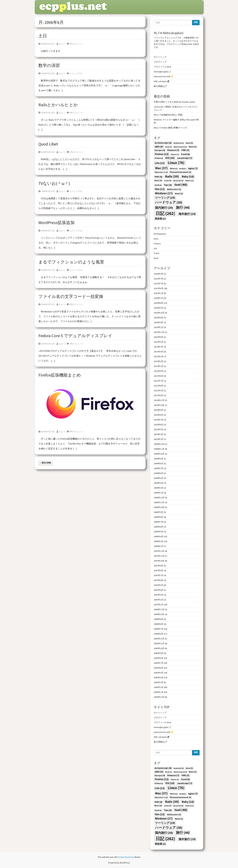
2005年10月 (159, 648)
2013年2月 (159, 361)
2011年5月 (159, 391)
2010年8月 (159, 415)
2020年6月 (159, 303)
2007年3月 (159, 595)
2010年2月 (159, 439)
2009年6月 (159, 473)
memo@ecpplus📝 (162, 72)
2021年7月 (159, 284)
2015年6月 (159, 337)
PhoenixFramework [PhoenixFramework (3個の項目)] (180, 172)
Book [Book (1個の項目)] (169, 147)
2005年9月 (159, 653)
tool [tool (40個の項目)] (181, 185)
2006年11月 (159, 609)
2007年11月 (159, 556)
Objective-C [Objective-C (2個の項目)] (161, 172)
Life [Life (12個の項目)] (160, 163)
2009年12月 (159, 444)
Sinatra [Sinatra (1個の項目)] (189, 181)
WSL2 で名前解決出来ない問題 (168, 115)
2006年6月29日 (47, 44)
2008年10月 (159, 507)
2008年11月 (159, 502)
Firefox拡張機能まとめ (60, 375)
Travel (156, 253)
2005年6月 (159, 668)
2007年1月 (159, 605)
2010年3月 (159, 434)
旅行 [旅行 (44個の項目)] (183, 207)
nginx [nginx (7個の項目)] (193, 168)
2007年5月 (159, 585)
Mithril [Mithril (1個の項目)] (174, 169)
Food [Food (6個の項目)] (185, 154)
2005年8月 (159, 658)
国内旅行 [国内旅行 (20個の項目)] (164, 208)
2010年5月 (159, 429)
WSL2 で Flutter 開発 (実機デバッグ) (170, 128)
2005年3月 (159, 682)
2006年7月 (159, 629)
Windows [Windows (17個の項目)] (164, 193)
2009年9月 (159, 459)
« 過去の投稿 (46, 463)
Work (156, 258)
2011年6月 (159, 386)
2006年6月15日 (47, 304)
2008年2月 (159, 541)
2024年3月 (159, 274)
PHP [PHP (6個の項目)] (158, 177)
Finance (157, 244)
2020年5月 (159, 308)
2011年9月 (159, 371)
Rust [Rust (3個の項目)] (158, 181)
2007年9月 (159, 566)
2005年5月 (159, 673)
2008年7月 (159, 522)
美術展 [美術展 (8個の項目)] (160, 219)
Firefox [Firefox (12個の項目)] (162, 154)
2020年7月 (159, 298)
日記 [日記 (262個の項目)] (165, 213)
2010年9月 (159, 410)
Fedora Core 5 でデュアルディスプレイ (75, 336)
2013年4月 (159, 352)
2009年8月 (159, 463)
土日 (43, 36)
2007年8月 (159, 571)
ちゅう (61, 44)
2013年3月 (159, 356)
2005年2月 (159, 687)
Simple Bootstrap (126, 857)
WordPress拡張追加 (56, 223)
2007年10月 (159, 561)
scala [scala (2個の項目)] (168, 181)
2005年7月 (159, 663)
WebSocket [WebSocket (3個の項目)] (174, 189)
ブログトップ (160, 62)
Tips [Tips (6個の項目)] (168, 185)
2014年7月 (159, 347)
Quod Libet (48, 144)
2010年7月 (159, 420)
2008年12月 (159, 498)
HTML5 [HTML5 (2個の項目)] (159, 158)
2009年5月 (159, 478)
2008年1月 (159, 546)
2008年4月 (159, 536)
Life (155, 248)
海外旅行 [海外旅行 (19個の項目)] (187, 214)
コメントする (74, 73)
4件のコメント (75, 113)
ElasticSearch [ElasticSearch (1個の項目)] (180, 147)
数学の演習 (49, 65)
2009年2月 (159, 488)
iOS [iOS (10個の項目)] (170, 158)
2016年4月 (159, 322)
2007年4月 (159, 590)
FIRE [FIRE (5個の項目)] (185, 150)
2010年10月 (159, 405)
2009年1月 (159, 493)
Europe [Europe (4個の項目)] (160, 150)
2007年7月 (159, 575)
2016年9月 (159, 318)
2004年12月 (159, 697)
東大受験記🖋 (160, 86)
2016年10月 (159, 313)
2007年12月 (159, 551)
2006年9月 (159, 619)
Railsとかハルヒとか (58, 105)
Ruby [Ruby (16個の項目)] (188, 176)
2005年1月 (159, 692)
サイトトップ (160, 57)
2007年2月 (159, 600)
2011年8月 (159, 376)
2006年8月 (159, 624)
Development (160, 234)
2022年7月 (159, 279)
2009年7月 (159, 468)
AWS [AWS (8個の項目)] (159, 147)
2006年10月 (159, 614)
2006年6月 (159, 634)
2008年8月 (159, 517)
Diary (156, 239)
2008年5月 (159, 532)
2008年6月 (159, 527)
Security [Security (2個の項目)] (178, 181)
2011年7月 (159, 381)
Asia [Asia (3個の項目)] (189, 143)
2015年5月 (159, 342)
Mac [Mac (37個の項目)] (161, 168)
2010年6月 (159, 425)
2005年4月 (159, 678)
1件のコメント (75, 152)
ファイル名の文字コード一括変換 (71, 296)
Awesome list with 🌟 (164, 76)
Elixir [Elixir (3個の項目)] (193, 147)
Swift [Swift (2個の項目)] (158, 185)
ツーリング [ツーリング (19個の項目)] (165, 198)
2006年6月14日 (47, 432)
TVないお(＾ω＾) (54, 183)
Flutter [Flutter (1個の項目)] (175, 155)
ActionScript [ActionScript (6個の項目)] (163, 143)
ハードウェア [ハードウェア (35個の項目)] (169, 202)
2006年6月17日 (47, 231)
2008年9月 (159, 512)
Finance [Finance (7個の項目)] (173, 150)
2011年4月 (159, 395)
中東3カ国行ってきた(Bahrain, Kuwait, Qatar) (174, 102)
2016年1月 (159, 327)
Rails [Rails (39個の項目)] (172, 176)
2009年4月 (159, 483)
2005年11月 (159, 643)
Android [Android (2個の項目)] (179, 143)
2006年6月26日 (47, 113)
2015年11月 (159, 332)
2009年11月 (159, 449)
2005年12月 (159, 639)
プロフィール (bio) (162, 67)
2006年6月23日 (47, 152)
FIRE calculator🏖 (162, 81)
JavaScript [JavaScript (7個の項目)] (185, 158)
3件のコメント (75, 44)
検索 (196, 22)
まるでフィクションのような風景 (71, 262)
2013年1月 (159, 366)
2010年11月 (159, 400)
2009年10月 (159, 454)
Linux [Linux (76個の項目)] (176, 163)
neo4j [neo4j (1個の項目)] (183, 169)
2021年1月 (159, 293)
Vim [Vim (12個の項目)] (160, 189)
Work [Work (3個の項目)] (179, 194)
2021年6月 (159, 288)
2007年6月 (159, 580)
